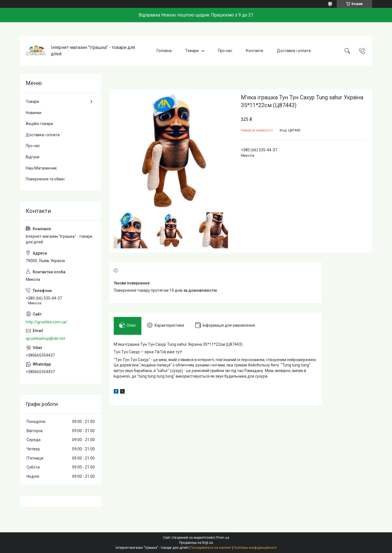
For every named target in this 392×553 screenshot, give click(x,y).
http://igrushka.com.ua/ (47, 322)
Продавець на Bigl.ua (196, 543)
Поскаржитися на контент (211, 548)
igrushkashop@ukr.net (45, 338)
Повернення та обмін (45, 179)
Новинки (34, 113)
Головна (164, 51)
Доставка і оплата (294, 51)
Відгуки (33, 157)
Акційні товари (39, 124)
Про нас (225, 51)
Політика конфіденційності (255, 548)
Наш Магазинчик (41, 168)
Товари (192, 51)
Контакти (255, 51)
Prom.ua (223, 538)
